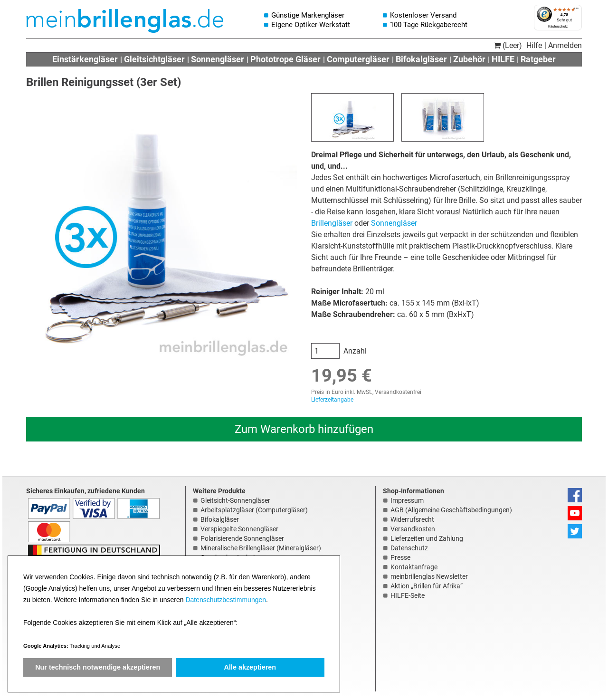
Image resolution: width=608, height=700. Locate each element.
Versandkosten (413, 529)
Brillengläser (332, 223)
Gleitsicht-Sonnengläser (235, 500)
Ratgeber (538, 59)
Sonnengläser (218, 59)
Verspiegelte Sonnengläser (239, 529)
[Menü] (576, 10)
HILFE (503, 59)
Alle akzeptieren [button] (250, 667)
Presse (400, 557)
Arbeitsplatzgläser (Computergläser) (254, 510)
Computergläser (358, 59)
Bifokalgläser (421, 59)
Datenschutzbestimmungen (226, 600)
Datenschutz (409, 548)
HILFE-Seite (408, 595)
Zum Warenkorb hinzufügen (304, 429)
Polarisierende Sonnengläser (242, 538)
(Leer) (508, 45)
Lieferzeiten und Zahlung (427, 538)
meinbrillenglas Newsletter (429, 576)
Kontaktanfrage (414, 567)
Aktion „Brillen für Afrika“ (427, 586)
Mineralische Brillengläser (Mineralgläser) (261, 548)
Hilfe (534, 45)
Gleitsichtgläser (154, 59)
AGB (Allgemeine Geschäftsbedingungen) (451, 510)
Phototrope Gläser (285, 59)
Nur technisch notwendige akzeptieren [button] (98, 667)
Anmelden (565, 45)
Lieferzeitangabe (332, 400)
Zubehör (469, 59)
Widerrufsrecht (412, 519)
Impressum (407, 500)
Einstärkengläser (85, 59)
